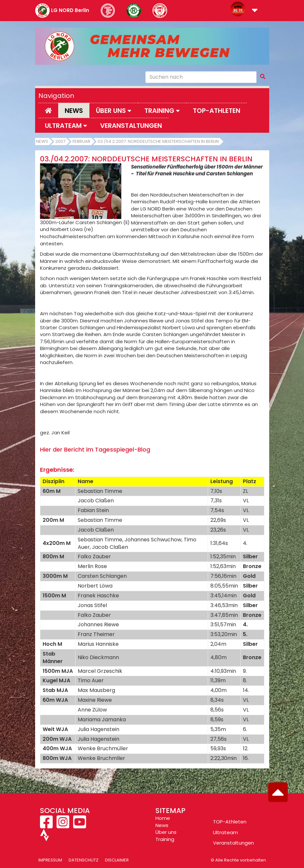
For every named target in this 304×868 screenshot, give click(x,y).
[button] (255, 11)
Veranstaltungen (131, 126)
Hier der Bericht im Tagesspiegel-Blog (95, 449)
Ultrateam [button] (66, 126)
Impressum (50, 860)
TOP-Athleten (230, 822)
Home (163, 818)
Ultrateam (225, 832)
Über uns (166, 832)
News (74, 111)
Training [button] (162, 111)
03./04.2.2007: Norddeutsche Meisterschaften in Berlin (158, 141)
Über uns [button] (114, 111)
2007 (60, 141)
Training (165, 839)
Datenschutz (84, 860)
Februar (81, 141)
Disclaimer (117, 860)
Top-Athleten (217, 111)
